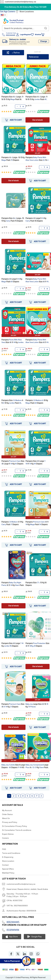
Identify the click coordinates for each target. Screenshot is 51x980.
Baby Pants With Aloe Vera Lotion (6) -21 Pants (37, 159)
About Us (6, 818)
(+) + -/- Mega (13, 98)
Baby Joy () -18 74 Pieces (37, 705)
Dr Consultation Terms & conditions (17, 830)
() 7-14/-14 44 (36, 462)
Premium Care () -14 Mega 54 (37, 523)
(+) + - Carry (13, 219)
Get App (4, 12)
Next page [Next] (41, 796)
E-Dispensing (8, 857)
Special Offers (8, 869)
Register (28, 35)
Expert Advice (8, 834)
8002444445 (13, 922)
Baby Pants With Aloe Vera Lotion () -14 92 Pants (37, 341)
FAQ (4, 849)
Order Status (7, 814)
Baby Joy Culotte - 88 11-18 (13, 766)
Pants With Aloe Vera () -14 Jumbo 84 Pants (12, 341)
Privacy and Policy (10, 822)
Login (22, 35)
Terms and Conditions (11, 853)
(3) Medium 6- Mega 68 (37, 402)
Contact (5, 865)
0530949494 (13, 930)
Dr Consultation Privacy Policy (15, 826)
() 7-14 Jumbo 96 (12, 645)
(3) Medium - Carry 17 (12, 523)
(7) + (36, 584)
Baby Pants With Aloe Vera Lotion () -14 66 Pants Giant (37, 281)
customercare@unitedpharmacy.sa (20, 2)
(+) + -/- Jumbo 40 (37, 98)
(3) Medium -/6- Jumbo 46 (12, 402)
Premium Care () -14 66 (13, 462)
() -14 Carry (36, 219)
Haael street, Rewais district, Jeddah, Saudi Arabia (27, 889)
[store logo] (13, 21)
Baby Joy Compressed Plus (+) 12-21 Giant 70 (37, 766)
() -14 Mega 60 (12, 280)
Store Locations (27, 12)
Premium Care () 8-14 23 (13, 705)
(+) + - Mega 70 (13, 159)
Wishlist (38, 35)
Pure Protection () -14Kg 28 (37, 645)
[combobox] (25, 28)
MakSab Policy (8, 873)
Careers (12, 12)
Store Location (8, 861)
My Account (7, 810)
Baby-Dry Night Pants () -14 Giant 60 (13, 584)
